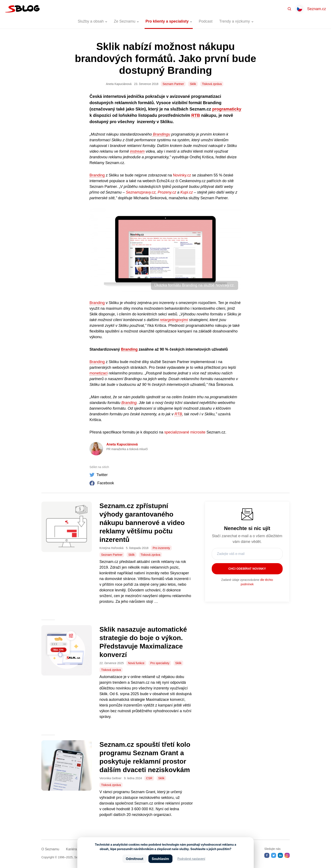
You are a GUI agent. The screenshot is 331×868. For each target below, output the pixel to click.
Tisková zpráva (212, 84)
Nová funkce (136, 663)
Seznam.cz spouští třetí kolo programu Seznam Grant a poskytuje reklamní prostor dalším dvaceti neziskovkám (145, 757)
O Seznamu (50, 849)
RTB (196, 115)
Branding (97, 175)
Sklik (193, 84)
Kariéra (71, 849)
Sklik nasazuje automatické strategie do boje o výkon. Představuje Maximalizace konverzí (143, 642)
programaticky (227, 109)
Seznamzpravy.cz (141, 192)
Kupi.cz (187, 192)
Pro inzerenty (161, 548)
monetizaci (99, 373)
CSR (149, 778)
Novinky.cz (182, 175)
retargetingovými (174, 320)
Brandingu (161, 134)
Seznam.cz (317, 9)
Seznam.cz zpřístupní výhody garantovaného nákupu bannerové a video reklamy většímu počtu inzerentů (142, 523)
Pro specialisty (160, 663)
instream (137, 151)
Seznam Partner (173, 84)
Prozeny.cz (167, 192)
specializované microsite (185, 432)
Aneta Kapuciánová (122, 444)
